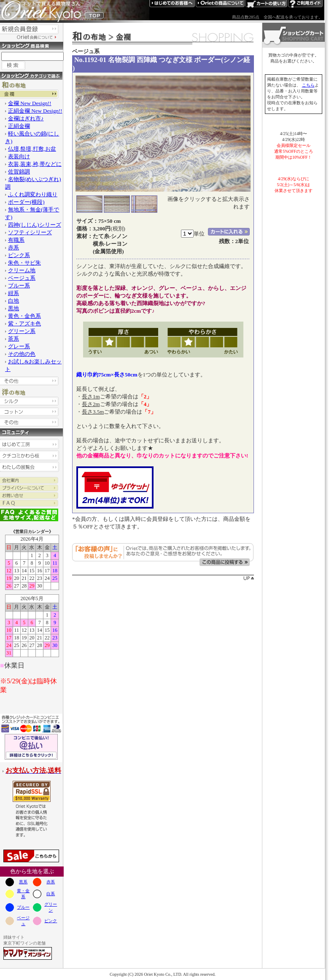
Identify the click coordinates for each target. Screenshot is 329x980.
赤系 (51, 882)
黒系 (23, 882)
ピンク (51, 921)
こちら (308, 85)
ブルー (23, 907)
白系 (51, 894)
